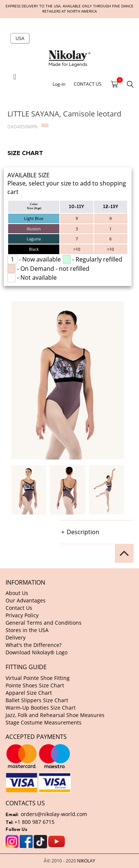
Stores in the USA (27, 630)
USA (20, 38)
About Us (17, 593)
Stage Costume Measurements (44, 722)
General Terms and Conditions (44, 623)
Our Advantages (26, 600)
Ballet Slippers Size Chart (37, 700)
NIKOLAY (86, 861)
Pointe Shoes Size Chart (35, 685)
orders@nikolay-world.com (54, 814)
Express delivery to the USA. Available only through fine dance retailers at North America (69, 9)
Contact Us (19, 608)
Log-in (59, 84)
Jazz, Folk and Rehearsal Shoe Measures (55, 715)
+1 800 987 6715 (34, 822)
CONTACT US (88, 84)
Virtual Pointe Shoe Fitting (38, 678)
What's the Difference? (34, 645)
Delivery (16, 637)
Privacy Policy (22, 615)
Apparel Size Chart (29, 693)
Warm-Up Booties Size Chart (41, 708)
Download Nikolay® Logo (37, 652)
